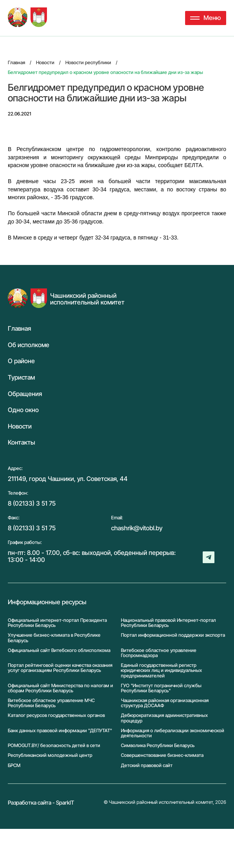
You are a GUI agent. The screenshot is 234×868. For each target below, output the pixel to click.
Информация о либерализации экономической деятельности (173, 733)
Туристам (21, 378)
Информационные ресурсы (47, 602)
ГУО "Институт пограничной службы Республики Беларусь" (161, 688)
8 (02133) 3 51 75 (32, 503)
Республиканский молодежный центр (50, 755)
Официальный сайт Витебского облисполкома (59, 650)
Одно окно (23, 410)
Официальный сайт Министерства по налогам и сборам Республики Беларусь (60, 688)
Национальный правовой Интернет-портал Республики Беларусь (168, 623)
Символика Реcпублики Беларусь (158, 745)
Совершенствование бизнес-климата (162, 755)
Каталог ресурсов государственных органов (56, 715)
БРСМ (14, 765)
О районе (21, 361)
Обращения (25, 394)
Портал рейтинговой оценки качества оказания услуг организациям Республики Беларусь (60, 668)
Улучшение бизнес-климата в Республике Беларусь (54, 637)
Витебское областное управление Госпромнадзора (159, 653)
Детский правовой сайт (147, 765)
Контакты (22, 443)
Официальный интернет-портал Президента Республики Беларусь (57, 623)
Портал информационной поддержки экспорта (173, 635)
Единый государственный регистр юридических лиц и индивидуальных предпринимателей (161, 670)
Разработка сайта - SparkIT (41, 802)
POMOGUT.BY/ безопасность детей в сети (54, 745)
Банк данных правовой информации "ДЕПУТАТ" (60, 731)
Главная (19, 329)
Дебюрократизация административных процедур (164, 718)
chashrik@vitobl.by (137, 528)
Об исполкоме (29, 345)
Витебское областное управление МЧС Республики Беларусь (51, 703)
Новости (20, 427)
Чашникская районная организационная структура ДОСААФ (165, 703)
